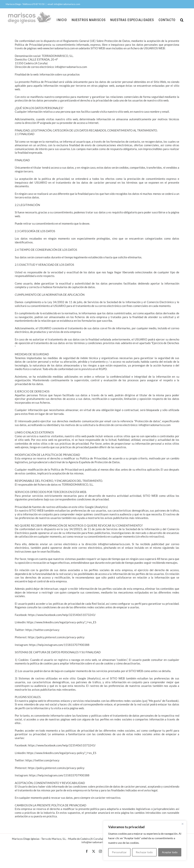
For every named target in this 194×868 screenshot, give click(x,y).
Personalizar (119, 852)
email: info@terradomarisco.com (64, 4)
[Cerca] (182, 824)
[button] (182, 20)
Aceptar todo (170, 852)
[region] (145, 840)
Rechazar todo (144, 852)
